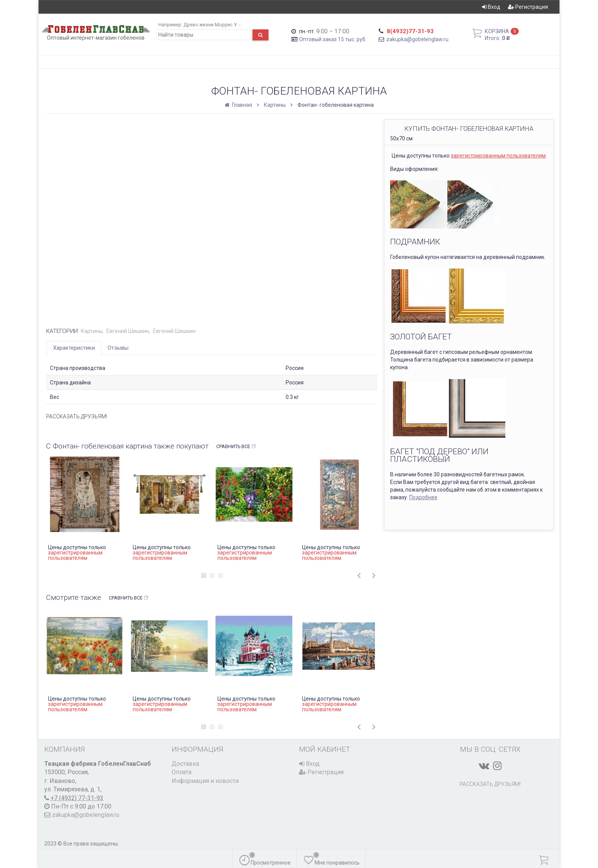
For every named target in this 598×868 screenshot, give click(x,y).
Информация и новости (205, 781)
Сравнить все (236, 447)
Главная (239, 105)
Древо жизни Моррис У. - (212, 25)
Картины (275, 105)
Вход (491, 7)
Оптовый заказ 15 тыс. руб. (333, 39)
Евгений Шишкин (128, 331)
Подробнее (423, 497)
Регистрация (528, 7)
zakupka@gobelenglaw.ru (417, 39)
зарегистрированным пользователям (498, 156)
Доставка (185, 764)
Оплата (182, 772)
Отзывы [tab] (118, 348)
